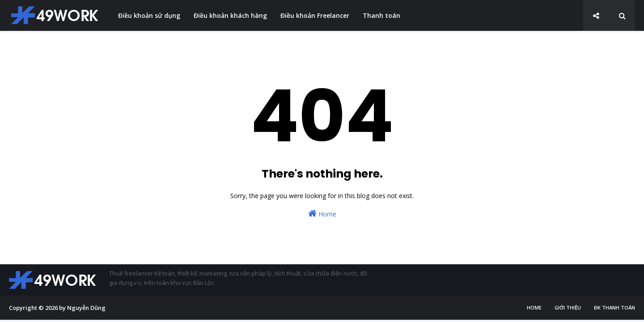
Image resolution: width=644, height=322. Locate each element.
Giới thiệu (568, 307)
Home (322, 214)
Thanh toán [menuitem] (381, 15)
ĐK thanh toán (614, 307)
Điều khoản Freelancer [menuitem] (315, 15)
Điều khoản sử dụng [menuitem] (149, 15)
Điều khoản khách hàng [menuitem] (230, 15)
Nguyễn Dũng (86, 308)
